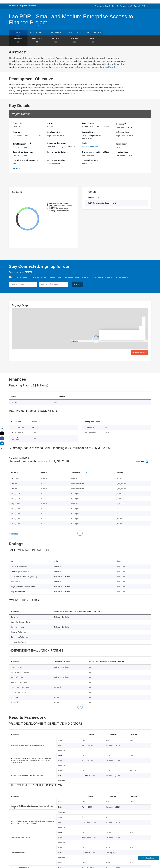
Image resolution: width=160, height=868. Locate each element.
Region (85, 143)
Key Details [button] (37, 41)
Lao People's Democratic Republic (27, 136)
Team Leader (88, 123)
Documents (56, 33)
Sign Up (77, 284)
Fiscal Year (122, 143)
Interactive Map (139, 353)
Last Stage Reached (56, 160)
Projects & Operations (28, 6)
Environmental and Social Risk (95, 152)
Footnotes (13, 534)
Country (16, 132)
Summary (18, 33)
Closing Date (122, 152)
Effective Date (123, 132)
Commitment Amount (23, 152)
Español (115, 6)
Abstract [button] (18, 41)
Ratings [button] (74, 41)
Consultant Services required (26, 160)
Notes (16, 168)
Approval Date (88, 132)
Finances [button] (56, 41)
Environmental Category (58, 152)
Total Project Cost (22, 143)
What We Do (14, 6)
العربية (130, 6)
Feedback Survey (149, 858)
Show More (109, 67)
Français (123, 6)
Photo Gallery (94, 33)
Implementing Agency (57, 143)
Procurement (37, 33)
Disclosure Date (54, 132)
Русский (137, 6)
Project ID (17, 123)
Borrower (121, 123)
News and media (75, 33)
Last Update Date (90, 160)
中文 (144, 6)
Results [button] (93, 41)
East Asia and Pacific (90, 147)
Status (50, 123)
